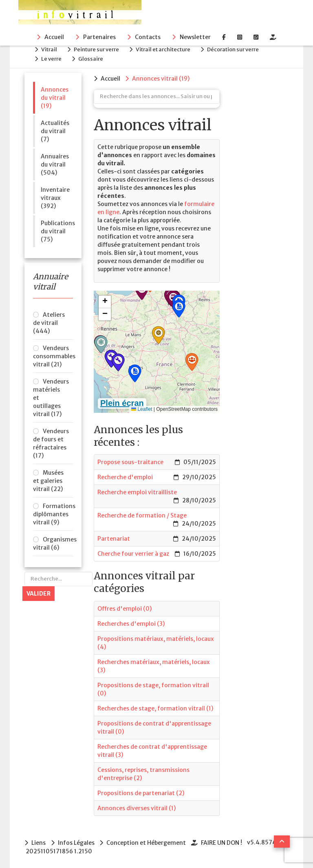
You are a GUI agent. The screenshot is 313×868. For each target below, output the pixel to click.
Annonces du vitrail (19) (55, 96)
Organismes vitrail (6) (53, 542)
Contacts (148, 37)
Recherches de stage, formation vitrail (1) (155, 706)
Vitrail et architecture (167, 49)
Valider (39, 592)
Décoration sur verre (238, 49)
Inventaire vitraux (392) (55, 196)
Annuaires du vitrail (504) (55, 163)
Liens (39, 841)
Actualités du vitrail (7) (55, 129)
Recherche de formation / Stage (142, 514)
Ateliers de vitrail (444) (49, 321)
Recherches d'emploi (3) (131, 622)
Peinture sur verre (99, 49)
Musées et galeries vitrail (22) (48, 479)
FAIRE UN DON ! (223, 841)
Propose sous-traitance (130, 460)
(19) (162, 77)
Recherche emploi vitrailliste (137, 491)
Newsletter (195, 37)
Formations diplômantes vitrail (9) (53, 513)
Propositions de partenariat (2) (141, 791)
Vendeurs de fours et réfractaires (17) (51, 442)
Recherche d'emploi (125, 476)
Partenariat (114, 537)
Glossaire (93, 58)
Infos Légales (77, 841)
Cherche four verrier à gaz (133, 552)
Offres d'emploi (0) (125, 607)
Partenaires (99, 37)
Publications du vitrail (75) (57, 230)
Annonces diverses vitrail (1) (137, 806)
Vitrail (50, 49)
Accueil (54, 37)
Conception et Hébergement (147, 841)
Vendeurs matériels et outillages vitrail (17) (51, 396)
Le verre (53, 58)
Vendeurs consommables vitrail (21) (53, 355)
